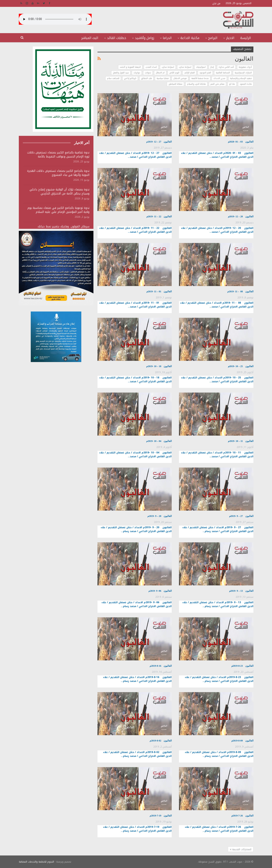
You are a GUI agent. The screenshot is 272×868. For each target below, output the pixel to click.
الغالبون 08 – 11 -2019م (240, 291)
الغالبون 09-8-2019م (242, 741)
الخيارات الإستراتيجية (243, 73)
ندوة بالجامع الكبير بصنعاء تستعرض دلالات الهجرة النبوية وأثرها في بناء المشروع (58, 173)
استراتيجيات (201, 67)
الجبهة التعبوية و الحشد (130, 67)
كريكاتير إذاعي (130, 78)
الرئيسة (246, 38)
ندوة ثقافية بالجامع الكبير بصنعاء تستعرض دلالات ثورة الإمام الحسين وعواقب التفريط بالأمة (58, 155)
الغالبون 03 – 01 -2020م (241, 142)
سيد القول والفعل (121, 73)
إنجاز (212, 67)
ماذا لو (232, 84)
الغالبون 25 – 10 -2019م (241, 366)
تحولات (148, 73)
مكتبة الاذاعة (190, 38)
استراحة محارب (185, 67)
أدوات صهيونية (245, 67)
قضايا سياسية (163, 78)
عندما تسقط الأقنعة (200, 78)
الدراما (167, 38)
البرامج (213, 38)
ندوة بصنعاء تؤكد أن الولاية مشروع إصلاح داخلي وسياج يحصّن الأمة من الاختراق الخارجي (59, 192)
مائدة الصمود (246, 84)
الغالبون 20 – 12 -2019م (241, 216)
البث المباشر (90, 38)
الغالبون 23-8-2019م (242, 666)
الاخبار (230, 38)
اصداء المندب (151, 67)
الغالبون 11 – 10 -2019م (241, 441)
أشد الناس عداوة (226, 67)
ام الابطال (160, 73)
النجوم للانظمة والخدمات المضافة (36, 862)
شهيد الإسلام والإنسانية (241, 78)
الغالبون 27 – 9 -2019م (241, 516)
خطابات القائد (117, 38)
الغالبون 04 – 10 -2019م (159, 441)
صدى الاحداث (219, 78)
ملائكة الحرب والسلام (196, 84)
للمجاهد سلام (113, 78)
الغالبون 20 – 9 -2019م (160, 516)
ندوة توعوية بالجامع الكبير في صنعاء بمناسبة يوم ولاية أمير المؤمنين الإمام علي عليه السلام (58, 210)
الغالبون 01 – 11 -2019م (159, 291)
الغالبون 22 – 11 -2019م (159, 216)
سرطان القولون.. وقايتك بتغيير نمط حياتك (64, 227)
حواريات (137, 73)
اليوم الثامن (174, 73)
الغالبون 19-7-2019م (161, 816)
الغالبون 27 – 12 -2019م (159, 142)
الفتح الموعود (205, 73)
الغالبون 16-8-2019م (161, 666)
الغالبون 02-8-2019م (161, 741)
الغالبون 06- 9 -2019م (160, 591)
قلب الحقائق (146, 78)
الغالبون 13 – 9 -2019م (241, 591)
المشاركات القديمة (241, 849)
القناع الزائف (189, 73)
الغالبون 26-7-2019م (242, 816)
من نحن (216, 3)
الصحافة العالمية (223, 73)
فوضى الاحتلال (180, 78)
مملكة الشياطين (175, 84)
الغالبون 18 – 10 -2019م (159, 366)
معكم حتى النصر (217, 84)
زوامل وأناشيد (144, 38)
